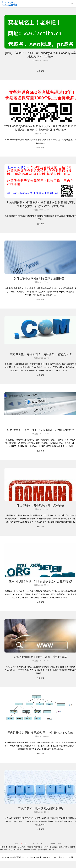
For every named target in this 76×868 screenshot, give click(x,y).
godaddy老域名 (17, 849)
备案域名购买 (64, 847)
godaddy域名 (44, 849)
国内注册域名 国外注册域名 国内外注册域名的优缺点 (41, 733)
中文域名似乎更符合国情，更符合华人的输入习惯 (41, 354)
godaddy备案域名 (31, 849)
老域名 (55, 847)
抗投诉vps (53, 849)
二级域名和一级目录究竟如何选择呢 (41, 808)
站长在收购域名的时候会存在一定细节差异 (41, 657)
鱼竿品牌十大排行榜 (17, 847)
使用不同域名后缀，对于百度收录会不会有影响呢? (41, 581)
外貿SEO (29, 847)
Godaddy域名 (68, 857)
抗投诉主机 (47, 847)
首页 (16, 843)
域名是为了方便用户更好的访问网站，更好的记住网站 (41, 430)
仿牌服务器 (38, 847)
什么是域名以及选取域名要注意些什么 (41, 506)
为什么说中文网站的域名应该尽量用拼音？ (41, 279)
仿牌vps (7, 849)
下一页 (52, 843)
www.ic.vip (47, 857)
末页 (60, 843)
